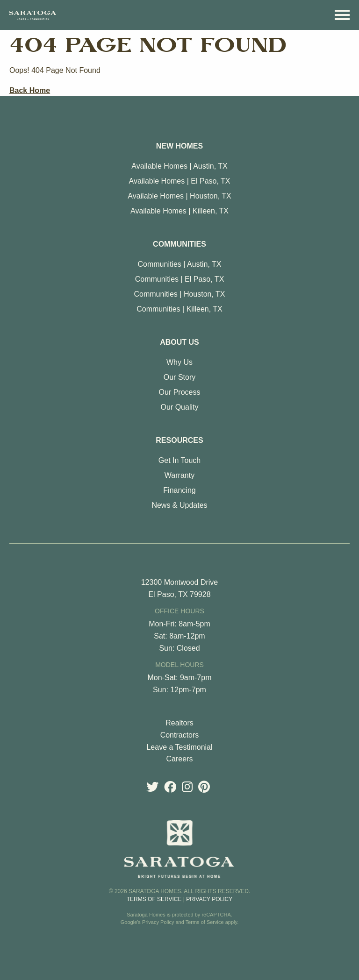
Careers (180, 759)
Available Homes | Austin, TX (179, 166)
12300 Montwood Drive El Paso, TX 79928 (180, 588)
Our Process (180, 392)
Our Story (179, 377)
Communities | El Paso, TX (180, 279)
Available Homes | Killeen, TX (179, 211)
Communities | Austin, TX (179, 264)
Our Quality (180, 407)
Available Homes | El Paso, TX (180, 181)
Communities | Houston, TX (179, 294)
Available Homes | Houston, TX (179, 196)
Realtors (179, 723)
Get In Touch (179, 460)
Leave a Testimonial (179, 747)
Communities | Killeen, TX (179, 309)
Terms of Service (154, 899)
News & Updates (179, 505)
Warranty (179, 475)
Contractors (180, 735)
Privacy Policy (209, 899)
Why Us (179, 362)
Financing (179, 490)
